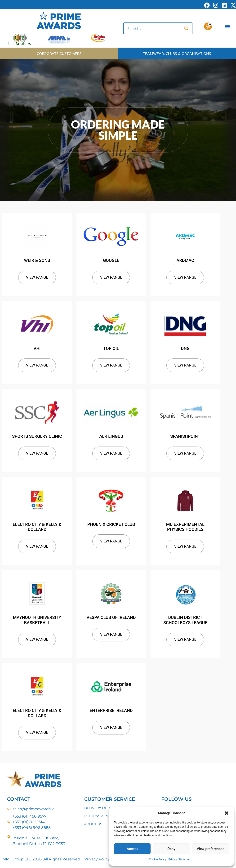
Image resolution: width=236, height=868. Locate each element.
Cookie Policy (157, 859)
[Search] (186, 28)
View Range (37, 277)
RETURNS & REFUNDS (103, 816)
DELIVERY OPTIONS (101, 808)
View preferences (210, 849)
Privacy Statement (180, 859)
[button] (227, 813)
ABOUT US (93, 824)
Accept (132, 849)
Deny (171, 849)
